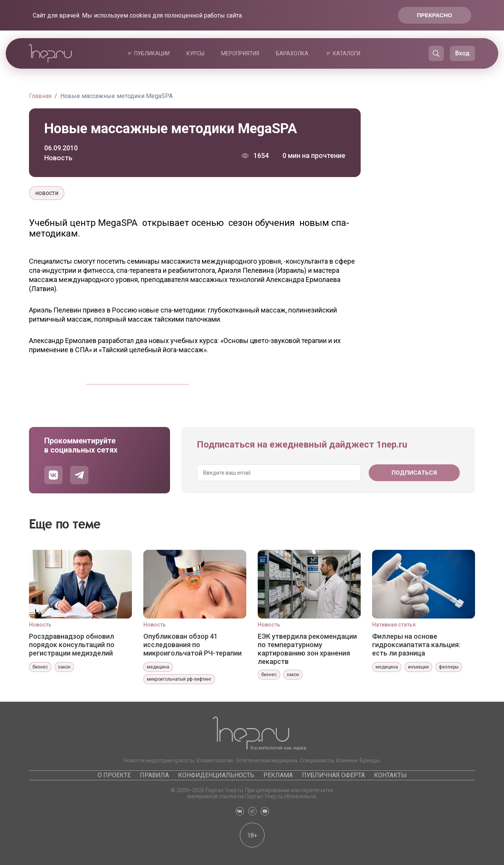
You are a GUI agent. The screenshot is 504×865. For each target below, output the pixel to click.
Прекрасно (435, 15)
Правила (154, 775)
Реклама (278, 775)
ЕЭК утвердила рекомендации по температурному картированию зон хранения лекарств (307, 649)
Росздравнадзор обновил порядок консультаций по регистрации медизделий (72, 645)
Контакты (390, 775)
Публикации (152, 53)
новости (47, 193)
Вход (462, 53)
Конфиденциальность (216, 775)
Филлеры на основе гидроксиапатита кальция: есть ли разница (416, 645)
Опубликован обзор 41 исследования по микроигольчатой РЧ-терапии (193, 645)
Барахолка (292, 53)
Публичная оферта (333, 775)
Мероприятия (240, 53)
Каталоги (347, 53)
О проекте (114, 775)
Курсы (195, 53)
